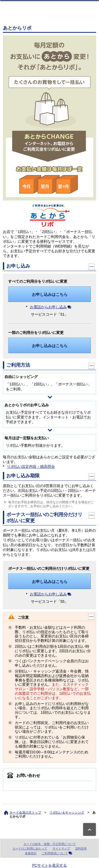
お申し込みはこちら (50, 294)
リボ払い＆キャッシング (67, 813)
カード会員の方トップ (25, 813)
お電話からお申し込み (51, 307)
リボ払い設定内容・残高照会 (31, 466)
